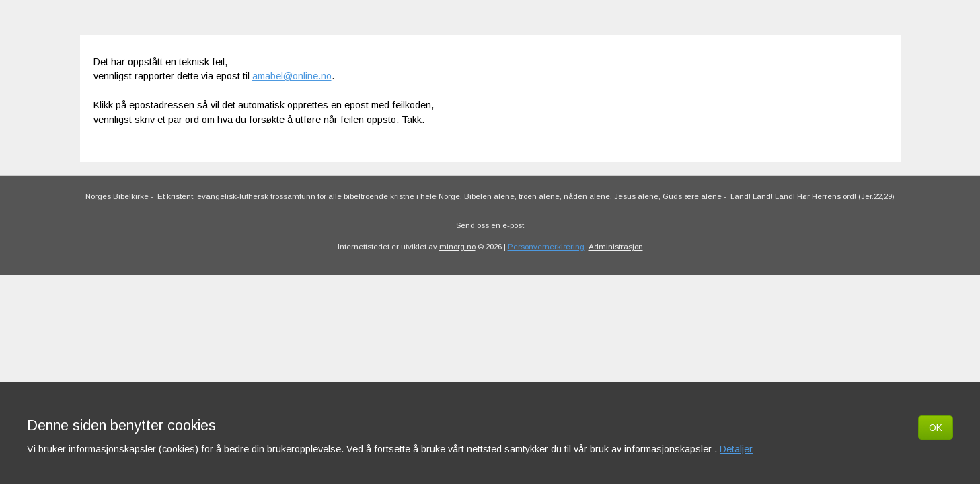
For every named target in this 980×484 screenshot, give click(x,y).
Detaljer (736, 449)
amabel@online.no (292, 76)
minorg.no (457, 247)
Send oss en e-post (490, 225)
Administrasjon (616, 247)
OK (936, 428)
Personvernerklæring (546, 247)
